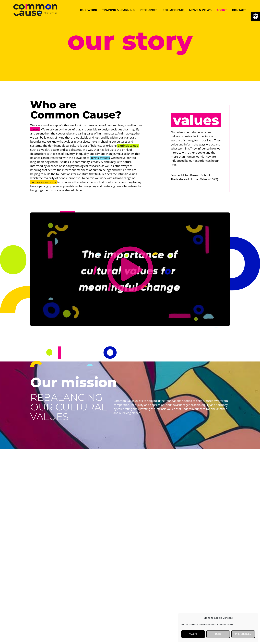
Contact (239, 10)
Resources (149, 10)
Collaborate (173, 10)
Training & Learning (118, 10)
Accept (193, 634)
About (222, 10)
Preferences (243, 634)
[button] (130, 269)
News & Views (200, 10)
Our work (88, 10)
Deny (218, 634)
